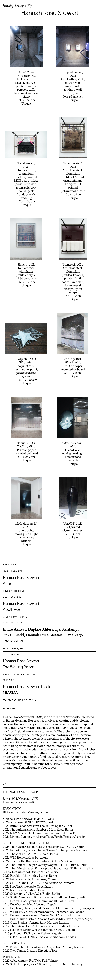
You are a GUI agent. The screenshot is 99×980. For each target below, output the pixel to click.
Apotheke (11, 610)
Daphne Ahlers (40, 629)
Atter (7, 584)
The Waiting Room (19, 667)
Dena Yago (73, 635)
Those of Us (13, 641)
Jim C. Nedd (13, 635)
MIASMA (10, 693)
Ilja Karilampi (67, 629)
